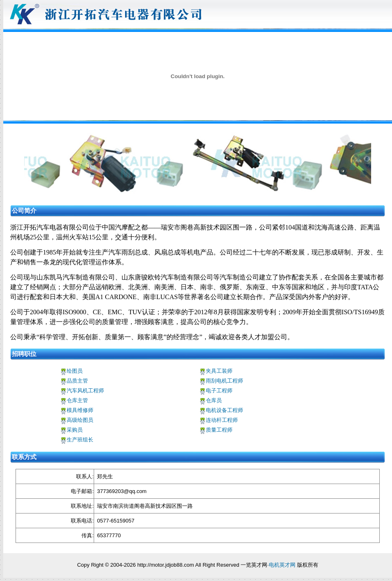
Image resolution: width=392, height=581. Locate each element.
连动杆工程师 (222, 420)
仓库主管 (77, 400)
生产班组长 (80, 440)
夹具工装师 (219, 371)
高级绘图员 (80, 420)
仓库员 (214, 400)
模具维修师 (80, 410)
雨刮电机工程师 (224, 381)
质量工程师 (219, 430)
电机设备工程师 (224, 410)
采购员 (75, 430)
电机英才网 (282, 565)
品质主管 (77, 381)
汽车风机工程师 (85, 391)
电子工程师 (219, 391)
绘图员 (75, 371)
